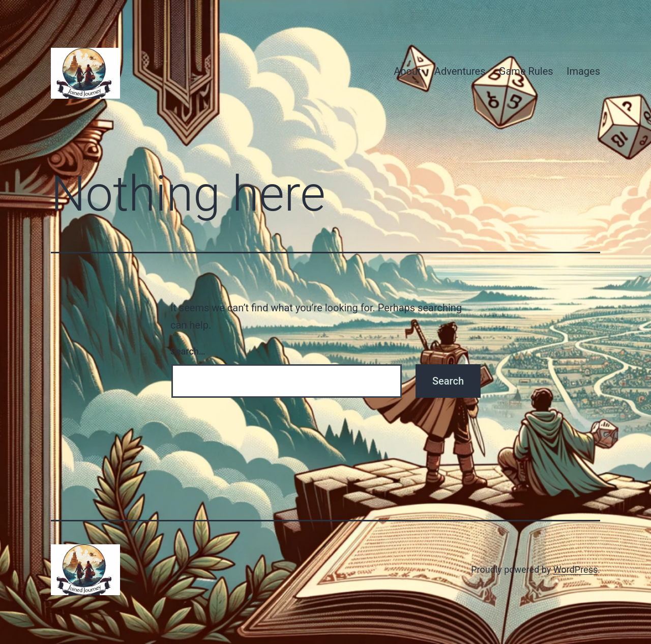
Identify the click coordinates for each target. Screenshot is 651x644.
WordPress (575, 569)
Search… (188, 351)
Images (583, 71)
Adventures (460, 71)
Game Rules (526, 71)
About (407, 71)
